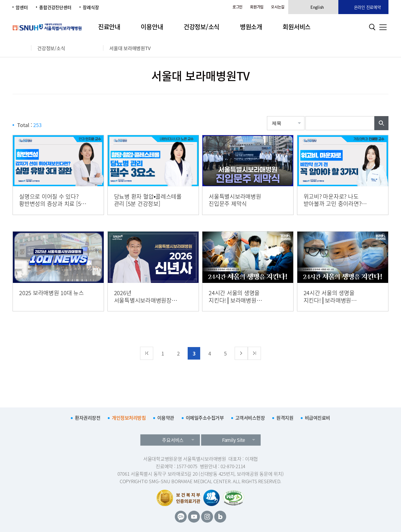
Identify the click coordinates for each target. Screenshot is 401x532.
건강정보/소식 (201, 27)
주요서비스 (173, 440)
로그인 (237, 7)
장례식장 (91, 7)
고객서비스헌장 (250, 418)
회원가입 (257, 7)
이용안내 (152, 27)
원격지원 (285, 418)
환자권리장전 (88, 418)
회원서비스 (297, 27)
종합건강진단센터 (55, 7)
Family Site (234, 440)
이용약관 (166, 418)
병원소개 (251, 27)
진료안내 (109, 27)
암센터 (22, 7)
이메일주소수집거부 (205, 418)
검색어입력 (306, 116)
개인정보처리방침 (129, 418)
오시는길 (278, 7)
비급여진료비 (318, 418)
